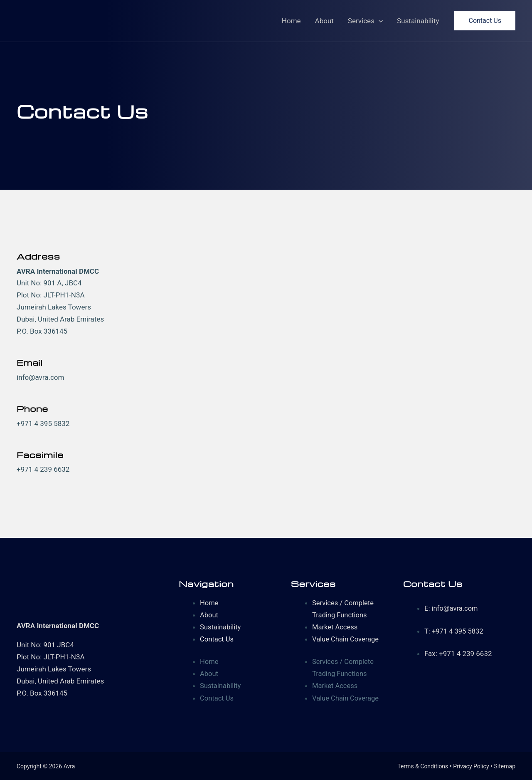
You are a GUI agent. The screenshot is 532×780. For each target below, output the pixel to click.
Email (30, 362)
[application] (379, 21)
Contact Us (217, 639)
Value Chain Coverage (346, 639)
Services (365, 21)
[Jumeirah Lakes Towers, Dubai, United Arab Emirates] (378, 364)
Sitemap (505, 765)
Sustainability (418, 21)
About (324, 21)
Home (291, 21)
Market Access (336, 626)
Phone (33, 408)
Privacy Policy (471, 765)
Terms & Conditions (423, 765)
